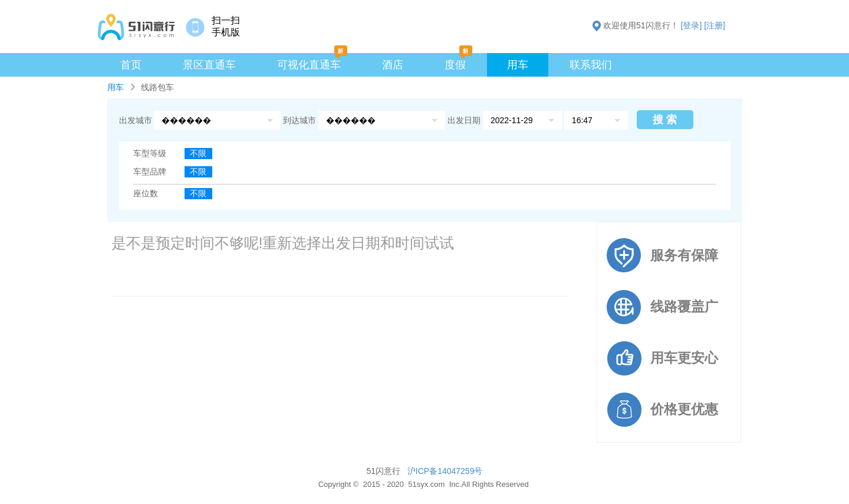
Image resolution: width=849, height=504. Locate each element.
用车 (518, 65)
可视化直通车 (309, 65)
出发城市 (136, 120)
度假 (455, 65)
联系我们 (591, 65)
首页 (131, 65)
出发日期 (464, 120)
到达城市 (301, 120)
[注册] (715, 25)
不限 (198, 153)
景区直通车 (209, 65)
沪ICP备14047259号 (445, 471)
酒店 (393, 65)
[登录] (692, 25)
